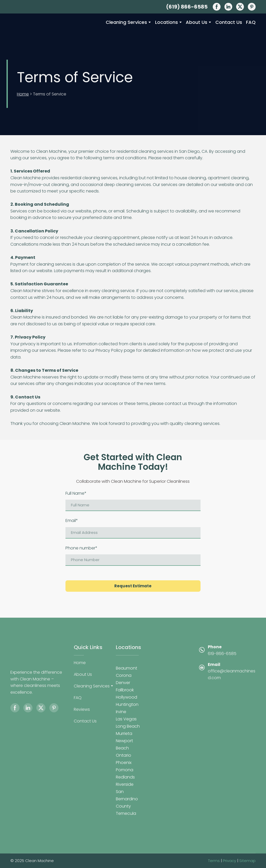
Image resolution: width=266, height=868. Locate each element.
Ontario (124, 755)
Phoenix (124, 763)
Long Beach (128, 726)
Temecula (126, 813)
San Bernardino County (127, 799)
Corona (124, 675)
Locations (167, 22)
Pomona (125, 770)
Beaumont (127, 668)
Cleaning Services (126, 22)
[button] (217, 7)
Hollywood (127, 697)
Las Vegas (126, 719)
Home (23, 94)
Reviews (82, 709)
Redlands (125, 777)
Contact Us (229, 22)
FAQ (251, 22)
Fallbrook (125, 690)
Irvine (121, 712)
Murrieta (124, 733)
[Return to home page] (37, 30)
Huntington (127, 704)
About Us (197, 22)
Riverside (125, 784)
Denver (123, 683)
